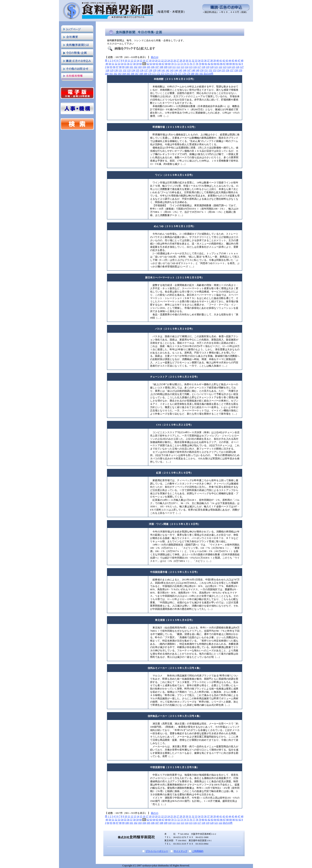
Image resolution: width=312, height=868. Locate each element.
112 (178, 67)
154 (219, 70)
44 (230, 60)
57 (131, 64)
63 (151, 64)
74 (185, 64)
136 (142, 70)
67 (163, 64)
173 (163, 74)
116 (195, 67)
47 (239, 60)
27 (178, 60)
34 (199, 60)
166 (133, 74)
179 (188, 74)
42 (224, 60)
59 (137, 64)
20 (156, 60)
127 (242, 67)
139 (155, 70)
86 (221, 64)
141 (163, 70)
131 (120, 70)
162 (115, 74)
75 (188, 64)
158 (236, 70)
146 (185, 70)
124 (229, 67)
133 (129, 70)
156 (227, 70)
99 (123, 67)
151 (206, 70)
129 (112, 70)
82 (209, 64)
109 (166, 67)
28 (181, 60)
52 (116, 64)
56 (128, 64)
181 (197, 74)
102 (136, 67)
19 (153, 60)
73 (182, 64)
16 (144, 60)
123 (225, 67)
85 (218, 64)
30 (187, 60)
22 (163, 60)
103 (140, 67)
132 (125, 70)
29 (184, 60)
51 (113, 64)
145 (180, 70)
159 (240, 70)
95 (111, 67)
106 (153, 67)
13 (135, 60)
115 (191, 67)
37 (208, 60)
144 (176, 70)
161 (111, 74)
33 (196, 60)
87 (224, 64)
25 (172, 60)
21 (159, 60)
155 (223, 70)
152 (210, 70)
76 (191, 64)
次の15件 (228, 823)
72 (178, 64)
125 (233, 67)
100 (127, 67)
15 (141, 60)
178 (184, 74)
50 (110, 64)
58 (134, 64)
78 (197, 64)
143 (172, 70)
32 (193, 60)
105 (148, 67)
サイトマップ (181, 851)
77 (194, 64)
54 (122, 64)
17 (147, 60)
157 (232, 70)
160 (107, 74)
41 (221, 60)
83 (212, 64)
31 (190, 60)
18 (150, 60)
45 (233, 60)
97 (117, 67)
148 (193, 70)
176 (175, 74)
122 (220, 67)
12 (132, 60)
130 (116, 70)
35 (202, 60)
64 (154, 64)
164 (124, 74)
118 (203, 67)
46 (236, 60)
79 (200, 64)
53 (119, 64)
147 (189, 70)
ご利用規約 (198, 851)
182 (201, 74)
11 (129, 60)
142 (167, 70)
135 (137, 70)
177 (180, 74)
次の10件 (208, 74)
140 (159, 70)
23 (166, 60)
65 (157, 64)
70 (172, 64)
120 (212, 67)
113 (182, 67)
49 (107, 64)
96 (114, 67)
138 (150, 70)
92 (240, 64)
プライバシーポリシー (157, 851)
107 (157, 67)
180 (193, 74)
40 (218, 60)
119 (208, 67)
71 (175, 64)
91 (237, 64)
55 (125, 64)
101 (131, 67)
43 (227, 60)
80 (203, 64)
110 (170, 67)
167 (137, 74)
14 (138, 60)
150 (202, 70)
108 (161, 67)
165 (128, 74)
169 (145, 74)
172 (158, 74)
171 (154, 74)
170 (150, 74)
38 (212, 60)
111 (174, 67)
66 (160, 64)
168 (141, 74)
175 (171, 74)
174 (167, 74)
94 (108, 67)
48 (242, 60)
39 (215, 60)
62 (148, 64)
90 (234, 64)
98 (120, 67)
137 (146, 70)
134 (133, 70)
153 (215, 70)
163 (120, 74)
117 (199, 67)
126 (237, 67)
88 (227, 64)
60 (140, 64)
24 (169, 60)
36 (205, 60)
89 (231, 64)
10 (126, 60)
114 (187, 67)
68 (166, 64)
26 (175, 60)
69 (169, 64)
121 (216, 67)
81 (206, 64)
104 (144, 67)
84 (215, 64)
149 (197, 70)
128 (107, 70)
